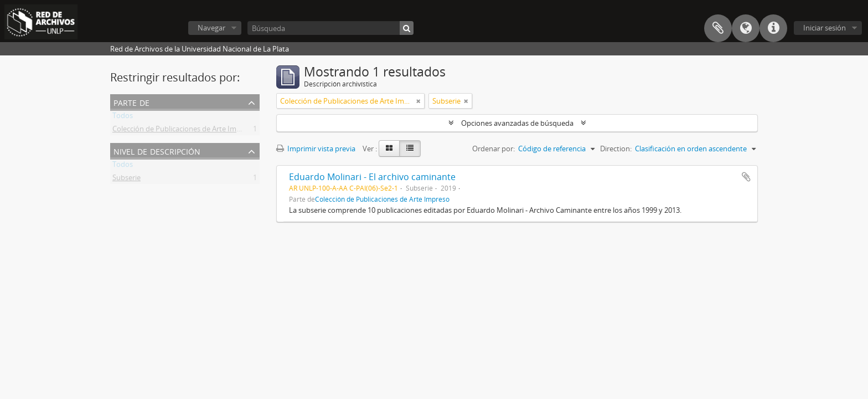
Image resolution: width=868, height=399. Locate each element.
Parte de (131, 102)
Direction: (616, 149)
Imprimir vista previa (316, 149)
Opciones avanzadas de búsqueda (517, 123)
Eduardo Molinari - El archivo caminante (372, 177)
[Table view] (410, 149)
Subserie (126, 180)
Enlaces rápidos (773, 28)
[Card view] (389, 149)
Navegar (211, 28)
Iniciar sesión (825, 28)
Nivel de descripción (157, 150)
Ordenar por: (494, 149)
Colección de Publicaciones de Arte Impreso (184, 131)
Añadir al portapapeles (746, 177)
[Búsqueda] (330, 28)
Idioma (746, 28)
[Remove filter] (418, 101)
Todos (123, 117)
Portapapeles (718, 28)
